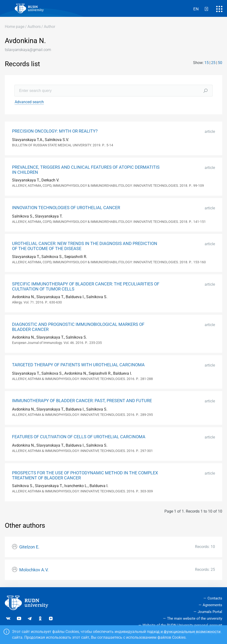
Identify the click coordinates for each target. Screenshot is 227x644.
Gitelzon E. (29, 547)
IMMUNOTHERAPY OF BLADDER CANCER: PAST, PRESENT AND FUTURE (82, 401)
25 (213, 63)
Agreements (212, 605)
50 (220, 63)
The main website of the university (195, 618)
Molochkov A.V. (34, 570)
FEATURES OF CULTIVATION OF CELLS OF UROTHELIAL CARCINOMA (79, 437)
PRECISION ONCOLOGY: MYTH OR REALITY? (55, 131)
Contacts (215, 598)
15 (207, 63)
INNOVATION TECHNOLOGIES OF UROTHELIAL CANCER (66, 208)
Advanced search (29, 102)
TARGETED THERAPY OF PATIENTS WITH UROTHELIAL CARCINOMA (78, 365)
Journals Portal (210, 612)
